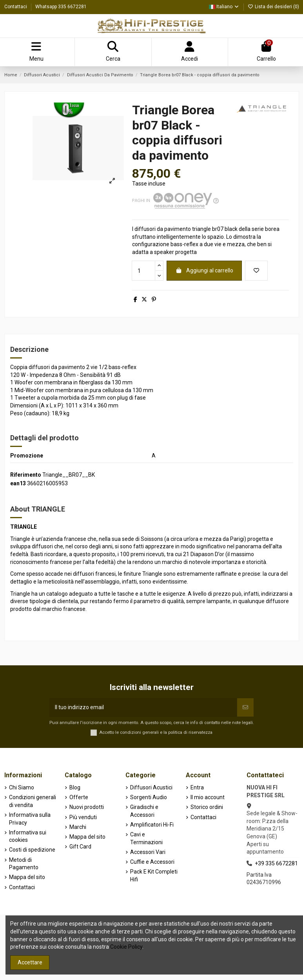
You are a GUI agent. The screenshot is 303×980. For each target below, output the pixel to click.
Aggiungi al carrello (204, 270)
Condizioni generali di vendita (33, 801)
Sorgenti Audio (149, 797)
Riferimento (26, 475)
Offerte (79, 797)
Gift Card (80, 847)
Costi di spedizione (32, 850)
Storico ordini (207, 807)
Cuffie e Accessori (152, 862)
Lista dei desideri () (273, 7)
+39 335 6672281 (276, 863)
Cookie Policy (126, 947)
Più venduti (83, 817)
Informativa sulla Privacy (30, 819)
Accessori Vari (148, 852)
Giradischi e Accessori (144, 811)
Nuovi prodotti (87, 807)
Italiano (224, 7)
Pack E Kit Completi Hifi (154, 876)
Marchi (78, 827)
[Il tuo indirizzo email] (143, 707)
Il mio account (208, 797)
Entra (197, 787)
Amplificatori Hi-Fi (152, 825)
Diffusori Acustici (151, 787)
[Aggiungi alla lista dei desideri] (256, 271)
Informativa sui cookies (28, 836)
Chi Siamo (22, 787)
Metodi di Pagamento (24, 864)
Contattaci (16, 7)
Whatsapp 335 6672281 (61, 7)
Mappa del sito (27, 877)
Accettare (30, 962)
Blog (75, 787)
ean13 (18, 483)
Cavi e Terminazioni (146, 838)
